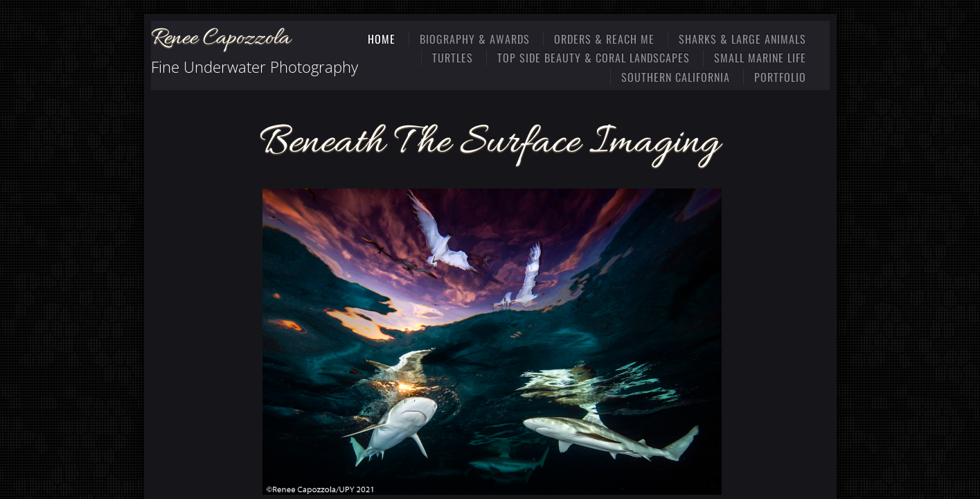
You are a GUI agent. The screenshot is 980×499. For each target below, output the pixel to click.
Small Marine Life (760, 58)
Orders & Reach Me (604, 39)
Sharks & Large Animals (742, 39)
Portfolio (780, 77)
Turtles (453, 58)
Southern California (676, 77)
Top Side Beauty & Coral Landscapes (594, 58)
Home (382, 39)
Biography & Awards (475, 39)
